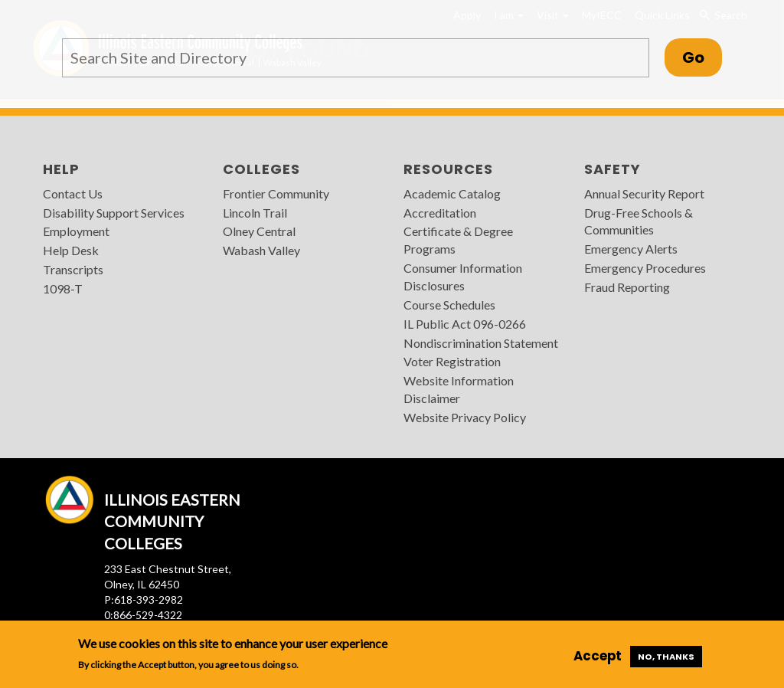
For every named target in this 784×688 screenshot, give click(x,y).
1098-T (63, 288)
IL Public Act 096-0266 (465, 324)
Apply (467, 15)
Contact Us (73, 193)
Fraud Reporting (627, 287)
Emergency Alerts (631, 249)
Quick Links (662, 15)
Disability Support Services (114, 213)
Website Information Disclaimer (459, 389)
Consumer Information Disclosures (463, 277)
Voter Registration (452, 361)
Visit (553, 15)
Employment (76, 231)
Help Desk (71, 250)
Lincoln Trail (255, 213)
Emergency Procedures (645, 268)
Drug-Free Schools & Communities (639, 221)
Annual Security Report (644, 193)
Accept (598, 656)
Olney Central (259, 231)
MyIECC (602, 15)
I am (509, 15)
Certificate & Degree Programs (458, 240)
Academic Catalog (452, 193)
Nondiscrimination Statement (481, 343)
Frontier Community (276, 193)
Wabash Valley (261, 250)
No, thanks (666, 657)
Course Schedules (449, 305)
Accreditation (440, 213)
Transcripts (73, 269)
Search (723, 15)
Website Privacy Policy (465, 417)
